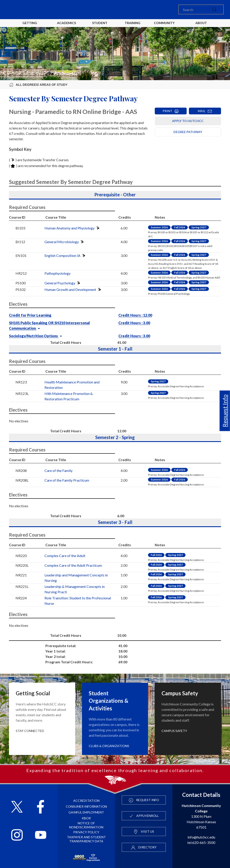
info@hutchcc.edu (201, 837)
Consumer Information (86, 806)
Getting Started (30, 27)
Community (164, 23)
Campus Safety (174, 731)
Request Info (225, 411)
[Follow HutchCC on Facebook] (41, 807)
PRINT (171, 111)
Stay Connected (30, 731)
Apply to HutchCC (188, 121)
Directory (144, 848)
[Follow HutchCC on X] (17, 807)
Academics (66, 23)
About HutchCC (201, 27)
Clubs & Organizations (109, 746)
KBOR (86, 818)
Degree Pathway (188, 132)
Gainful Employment (86, 812)
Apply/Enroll (144, 816)
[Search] (201, 9)
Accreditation (86, 801)
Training (133, 23)
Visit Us (144, 832)
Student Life (100, 27)
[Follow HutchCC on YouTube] (41, 835)
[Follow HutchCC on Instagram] (17, 835)
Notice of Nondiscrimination (86, 825)
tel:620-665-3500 (201, 842)
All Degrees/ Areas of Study (38, 85)
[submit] (214, 9)
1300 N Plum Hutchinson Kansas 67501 (201, 816)
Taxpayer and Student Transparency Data (86, 839)
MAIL (205, 111)
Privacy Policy (86, 832)
